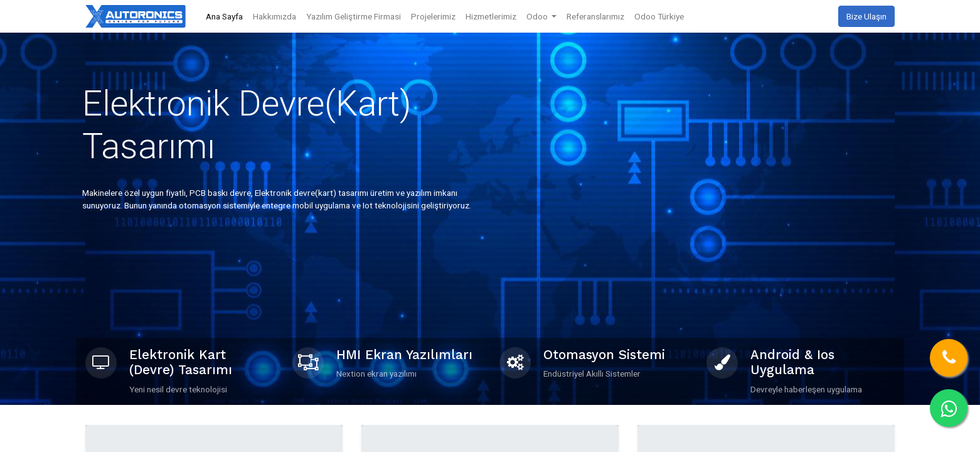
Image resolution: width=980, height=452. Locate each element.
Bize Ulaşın (866, 16)
